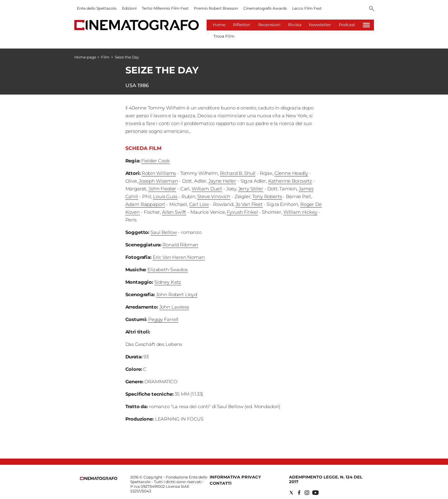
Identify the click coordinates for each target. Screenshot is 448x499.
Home (219, 25)
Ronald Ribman (180, 245)
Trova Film (224, 36)
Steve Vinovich (214, 196)
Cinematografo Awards (265, 8)
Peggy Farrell (163, 319)
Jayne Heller (222, 181)
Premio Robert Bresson (216, 8)
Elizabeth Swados (168, 270)
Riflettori (242, 25)
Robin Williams (159, 173)
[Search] (372, 9)
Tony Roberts (267, 196)
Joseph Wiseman (158, 181)
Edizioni (129, 8)
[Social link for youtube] (315, 493)
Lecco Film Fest (307, 8)
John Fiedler (162, 189)
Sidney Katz (168, 282)
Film (105, 57)
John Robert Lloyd (177, 294)
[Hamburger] (366, 25)
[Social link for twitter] (291, 493)
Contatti (221, 483)
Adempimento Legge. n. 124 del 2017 (326, 479)
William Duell (207, 189)
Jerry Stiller (251, 189)
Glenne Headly (291, 173)
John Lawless (174, 307)
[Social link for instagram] (307, 493)
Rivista (295, 25)
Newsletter (320, 25)
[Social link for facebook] (299, 493)
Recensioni (269, 25)
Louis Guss (165, 196)
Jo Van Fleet (249, 204)
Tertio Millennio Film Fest (165, 8)
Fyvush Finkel (242, 212)
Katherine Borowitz (290, 181)
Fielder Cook (155, 161)
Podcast (347, 25)
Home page (85, 57)
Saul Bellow (164, 232)
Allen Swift (174, 212)
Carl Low (199, 204)
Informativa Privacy (235, 477)
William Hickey (300, 212)
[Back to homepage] (99, 479)
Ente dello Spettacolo (97, 8)
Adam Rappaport (145, 204)
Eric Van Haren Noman (179, 257)
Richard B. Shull (238, 173)
